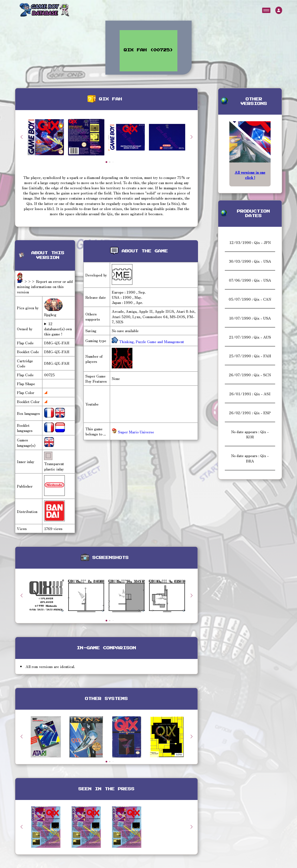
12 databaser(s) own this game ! (58, 329)
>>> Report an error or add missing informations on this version (45, 286)
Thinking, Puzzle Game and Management (151, 341)
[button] (191, 137)
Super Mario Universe (133, 432)
